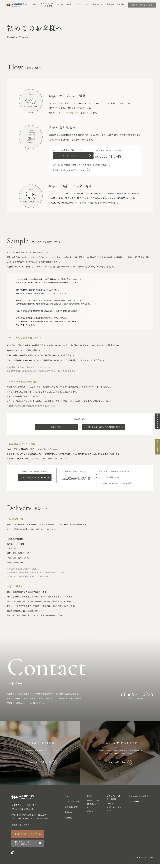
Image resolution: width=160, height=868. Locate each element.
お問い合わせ (134, 806)
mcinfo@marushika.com (39, 482)
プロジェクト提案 (83, 4)
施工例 (60, 5)
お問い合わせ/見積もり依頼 (141, 5)
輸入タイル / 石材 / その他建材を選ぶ (109, 430)
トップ (27, 4)
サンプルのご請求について (70, 113)
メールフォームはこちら (74, 156)
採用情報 (120, 4)
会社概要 (68, 816)
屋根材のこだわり (93, 804)
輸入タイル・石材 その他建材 (114, 802)
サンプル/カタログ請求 (138, 800)
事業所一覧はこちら (20, 829)
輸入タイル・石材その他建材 (48, 5)
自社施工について (93, 808)
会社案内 (110, 4)
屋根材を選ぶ (51, 430)
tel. (136, 698)
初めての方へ (98, 4)
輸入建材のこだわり (114, 811)
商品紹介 (69, 5)
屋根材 (35, 4)
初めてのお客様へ (72, 811)
